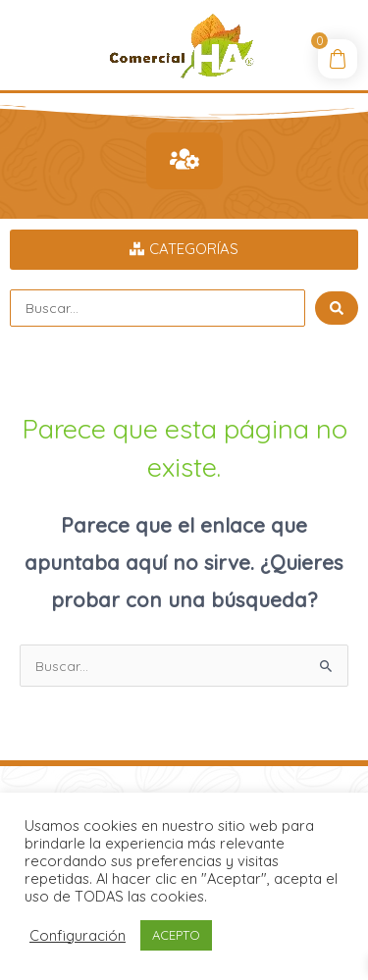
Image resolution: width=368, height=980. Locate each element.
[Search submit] (337, 308)
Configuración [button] (78, 936)
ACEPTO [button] (176, 935)
